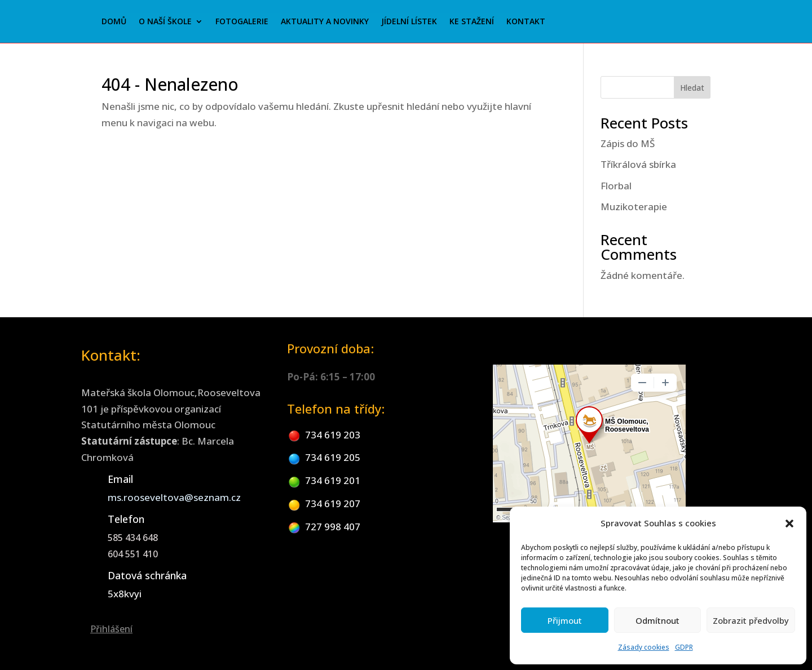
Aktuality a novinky (325, 22)
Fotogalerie (242, 22)
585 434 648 (133, 538)
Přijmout (565, 620)
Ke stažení (472, 22)
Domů (114, 22)
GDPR (684, 647)
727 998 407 (333, 527)
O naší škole (165, 22)
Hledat (692, 88)
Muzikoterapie (634, 207)
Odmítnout (657, 620)
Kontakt (526, 22)
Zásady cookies (644, 647)
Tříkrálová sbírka (638, 164)
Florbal (616, 186)
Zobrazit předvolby (751, 620)
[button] (789, 523)
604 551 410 (133, 554)
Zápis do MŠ (628, 143)
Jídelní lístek (409, 22)
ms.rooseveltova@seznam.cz (174, 497)
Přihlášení (111, 629)
